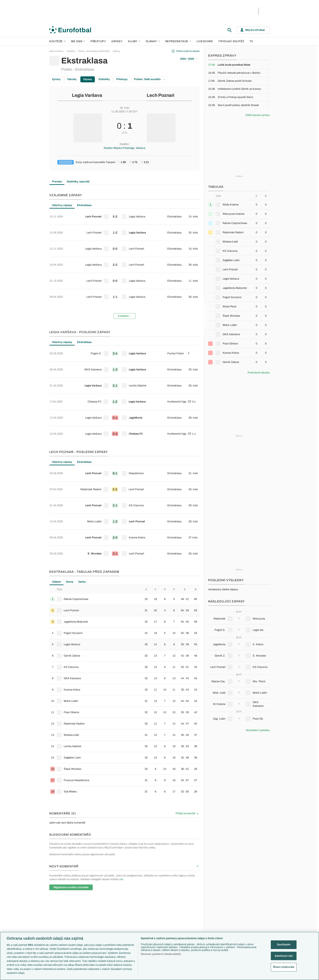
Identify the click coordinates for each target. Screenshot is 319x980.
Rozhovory (188, 926)
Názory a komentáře (193, 909)
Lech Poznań (161, 95)
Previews (187, 900)
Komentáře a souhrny (193, 904)
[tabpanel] (124, 251)
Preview (57, 182)
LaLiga (87, 900)
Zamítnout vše (284, 956)
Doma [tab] (70, 496)
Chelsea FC (156, 900)
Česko (219, 895)
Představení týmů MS (127, 895)
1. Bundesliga (91, 909)
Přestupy (98, 41)
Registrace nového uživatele (71, 802)
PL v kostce (123, 904)
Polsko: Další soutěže (150, 79)
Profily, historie (190, 922)
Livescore (205, 41)
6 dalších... (125, 288)
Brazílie (219, 931)
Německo (221, 917)
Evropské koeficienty (127, 909)
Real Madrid (156, 926)
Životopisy (188, 917)
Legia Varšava (87, 95)
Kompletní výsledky (258, 730)
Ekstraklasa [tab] (84, 205)
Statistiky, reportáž (78, 182)
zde (121, 794)
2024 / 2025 (189, 59)
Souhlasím (284, 945)
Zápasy (117, 41)
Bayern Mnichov (158, 917)
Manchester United (159, 904)
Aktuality (187, 895)
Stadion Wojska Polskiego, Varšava (124, 148)
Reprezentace (178, 41)
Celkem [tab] (56, 496)
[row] (124, 214)
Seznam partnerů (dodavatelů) (161, 954)
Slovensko (221, 900)
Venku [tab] (82, 496)
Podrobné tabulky (259, 373)
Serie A (87, 904)
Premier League (92, 895)
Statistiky (104, 79)
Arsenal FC (155, 895)
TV (251, 41)
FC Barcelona (157, 922)
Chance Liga (90, 917)
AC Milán (154, 909)
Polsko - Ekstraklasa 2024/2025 (94, 51)
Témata (121, 891)
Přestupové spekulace (128, 917)
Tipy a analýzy (190, 931)
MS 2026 (78, 41)
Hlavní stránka (56, 51)
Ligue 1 (87, 913)
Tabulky (72, 79)
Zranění (121, 922)
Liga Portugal (90, 926)
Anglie (219, 904)
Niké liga (88, 922)
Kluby (134, 41)
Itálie (218, 913)
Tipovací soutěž (231, 41)
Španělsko (221, 922)
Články (186, 891)
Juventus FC (156, 913)
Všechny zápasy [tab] (62, 205)
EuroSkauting (124, 900)
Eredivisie (89, 931)
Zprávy (56, 79)
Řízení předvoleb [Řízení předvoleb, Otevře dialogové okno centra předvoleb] (284, 967)
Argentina (221, 926)
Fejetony (187, 913)
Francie (220, 909)
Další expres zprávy (258, 115)
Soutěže (57, 41)
